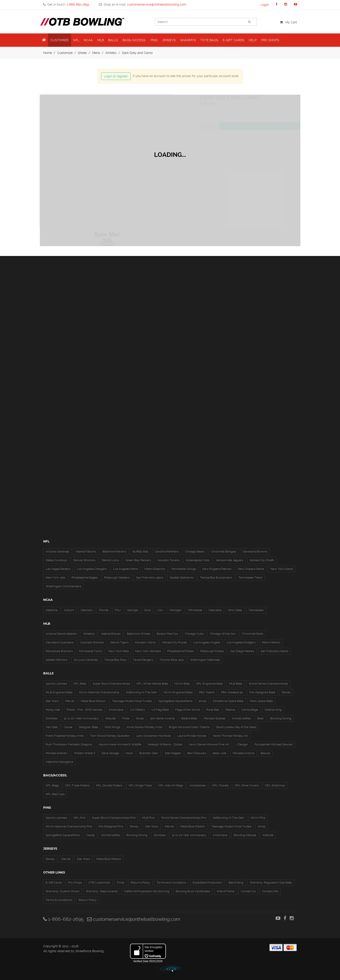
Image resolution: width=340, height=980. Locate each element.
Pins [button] (154, 40)
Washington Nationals (205, 660)
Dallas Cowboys (56, 560)
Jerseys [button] (169, 40)
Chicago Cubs (194, 634)
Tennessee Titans (250, 578)
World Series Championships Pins (184, 818)
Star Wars (52, 701)
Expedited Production (207, 883)
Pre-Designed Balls (262, 692)
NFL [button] (76, 40)
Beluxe (265, 753)
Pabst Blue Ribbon (93, 701)
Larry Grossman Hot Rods (154, 736)
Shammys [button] (188, 40)
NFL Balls (80, 684)
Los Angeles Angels (207, 642)
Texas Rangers (143, 660)
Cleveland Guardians (60, 642)
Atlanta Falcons (86, 551)
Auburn (69, 610)
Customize (65, 53)
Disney (286, 692)
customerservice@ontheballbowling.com (134, 919)
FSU (118, 610)
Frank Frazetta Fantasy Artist (65, 736)
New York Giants (282, 569)
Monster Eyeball (215, 718)
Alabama (52, 610)
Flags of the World (188, 710)
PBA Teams (207, 692)
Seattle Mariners (57, 660)
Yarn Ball (52, 727)
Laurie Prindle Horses (192, 736)
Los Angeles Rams (126, 569)
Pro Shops (75, 883)
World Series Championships (268, 684)
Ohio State (235, 610)
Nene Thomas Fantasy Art (230, 736)
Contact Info (270, 891)
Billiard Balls (189, 718)
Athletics (89, 634)
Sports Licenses (56, 684)
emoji (203, 701)
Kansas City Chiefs (262, 560)
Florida (104, 610)
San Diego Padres (242, 651)
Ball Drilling (236, 883)
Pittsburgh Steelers (117, 578)
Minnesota (195, 610)
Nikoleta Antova (243, 753)
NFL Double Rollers (109, 785)
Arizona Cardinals (57, 551)
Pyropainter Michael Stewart (274, 744)
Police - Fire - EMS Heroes (84, 710)
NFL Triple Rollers (77, 785)
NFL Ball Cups (55, 794)
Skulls (140, 718)
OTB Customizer (99, 883)
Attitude (110, 718)
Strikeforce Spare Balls (228, 701)
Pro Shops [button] (270, 40)
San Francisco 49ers (150, 578)
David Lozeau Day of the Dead (236, 727)
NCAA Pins (258, 818)
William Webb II (84, 753)
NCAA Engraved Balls (178, 692)
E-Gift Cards (54, 883)
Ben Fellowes (196, 753)
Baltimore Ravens (114, 551)
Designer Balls (88, 727)
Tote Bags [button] (209, 40)
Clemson (87, 610)
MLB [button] (101, 40)
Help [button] (253, 40)
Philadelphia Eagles (84, 578)
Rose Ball (213, 710)
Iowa (148, 610)
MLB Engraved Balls (59, 692)
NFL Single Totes (140, 785)
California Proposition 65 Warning (147, 891)
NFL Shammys (275, 785)
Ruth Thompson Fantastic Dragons (69, 744)
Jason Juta (219, 753)
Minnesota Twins (90, 651)
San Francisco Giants (274, 651)
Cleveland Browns (255, 551)
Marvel (70, 701)
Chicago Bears (195, 551)
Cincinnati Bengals (224, 551)
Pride (126, 718)
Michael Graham (57, 753)
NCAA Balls (182, 684)
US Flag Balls (160, 710)
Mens (96, 53)
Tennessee (256, 610)
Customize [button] (60, 40)
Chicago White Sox (223, 634)
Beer (261, 718)
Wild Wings (112, 727)
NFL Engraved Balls (209, 684)
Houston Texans (168, 560)
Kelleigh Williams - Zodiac (165, 744)
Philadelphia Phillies (180, 651)
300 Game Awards (162, 718)
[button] (44, 40)
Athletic (111, 53)
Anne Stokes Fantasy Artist (144, 727)
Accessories (198, 785)
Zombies (52, 718)
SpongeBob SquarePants (175, 701)
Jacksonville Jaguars (229, 560)
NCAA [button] (88, 40)
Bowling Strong (281, 718)
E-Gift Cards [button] (233, 40)
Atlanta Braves (111, 634)
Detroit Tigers (119, 642)
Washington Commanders (63, 586)
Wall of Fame (226, 891)
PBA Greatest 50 (232, 692)
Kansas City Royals (174, 642)
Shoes (82, 53)
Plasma (230, 710)
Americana (116, 710)
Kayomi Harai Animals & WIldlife (120, 744)
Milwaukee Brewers (59, 651)
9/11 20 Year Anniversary (189, 835)
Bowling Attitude (245, 835)
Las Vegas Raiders (58, 569)
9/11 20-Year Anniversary (81, 718)
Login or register (116, 76)
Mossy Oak (53, 710)
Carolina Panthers (167, 551)
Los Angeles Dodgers (241, 642)
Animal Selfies (241, 718)
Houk (129, 753)
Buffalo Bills (140, 551)
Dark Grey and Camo (137, 53)
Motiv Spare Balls (261, 701)
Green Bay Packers (138, 560)
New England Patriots (217, 569)
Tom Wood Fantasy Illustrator (110, 736)
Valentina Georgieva (59, 762)
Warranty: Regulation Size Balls (271, 883)
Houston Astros (145, 642)
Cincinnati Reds (253, 634)
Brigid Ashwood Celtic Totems (189, 727)
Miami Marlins (271, 642)
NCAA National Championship (99, 692)
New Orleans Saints (251, 569)
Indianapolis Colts (198, 560)
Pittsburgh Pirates (212, 651)
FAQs (121, 883)
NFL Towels (220, 785)
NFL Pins (79, 818)
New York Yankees (148, 651)
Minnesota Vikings (184, 569)
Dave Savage (110, 753)
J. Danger (242, 744)
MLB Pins (148, 818)
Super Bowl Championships (111, 684)
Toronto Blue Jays (172, 660)
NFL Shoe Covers (247, 785)
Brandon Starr (149, 753)
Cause (68, 727)
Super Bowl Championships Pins (114, 818)
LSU (160, 610)
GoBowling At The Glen (141, 692)
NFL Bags (52, 785)
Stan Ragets (173, 753)
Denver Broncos (84, 560)
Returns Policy (140, 883)
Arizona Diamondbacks (61, 634)
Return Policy (88, 900)
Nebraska (215, 610)
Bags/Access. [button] (134, 40)
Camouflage (250, 710)
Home (48, 53)
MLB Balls (236, 684)
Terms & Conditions (59, 900)
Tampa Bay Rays (115, 660)
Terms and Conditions (171, 883)
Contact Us (248, 891)
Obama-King (273, 710)
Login (265, 5)
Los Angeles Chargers (92, 569)
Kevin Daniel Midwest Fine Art (209, 744)
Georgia (132, 610)
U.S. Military (137, 710)
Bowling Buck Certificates (193, 891)
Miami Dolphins (155, 569)
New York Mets (118, 651)
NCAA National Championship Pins (69, 826)
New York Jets (55, 578)
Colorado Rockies (92, 642)
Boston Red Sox (168, 634)
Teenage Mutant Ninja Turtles (132, 701)
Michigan (176, 610)
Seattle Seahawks (182, 578)
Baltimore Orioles (139, 634)
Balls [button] (113, 40)
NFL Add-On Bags (171, 785)
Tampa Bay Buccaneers (216, 578)
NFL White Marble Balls (152, 684)
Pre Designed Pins (111, 826)
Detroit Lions (110, 560)
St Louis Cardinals (86, 660)
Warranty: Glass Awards (102, 891)
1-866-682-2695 (63, 919)
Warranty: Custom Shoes (62, 891)
